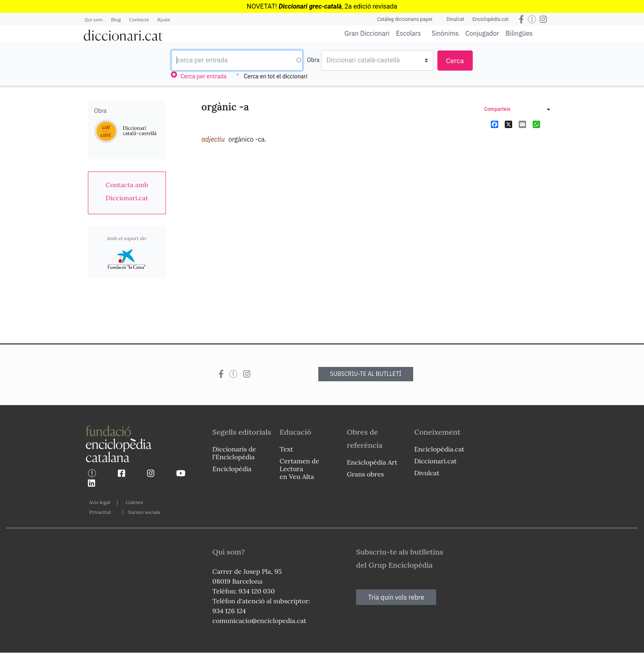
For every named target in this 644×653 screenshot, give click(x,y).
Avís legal (100, 502)
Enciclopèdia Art (372, 462)
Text (286, 449)
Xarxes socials (144, 512)
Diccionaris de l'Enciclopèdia (234, 453)
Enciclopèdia (232, 469)
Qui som (94, 19)
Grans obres (366, 474)
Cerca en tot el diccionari (276, 76)
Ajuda (164, 19)
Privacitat (100, 512)
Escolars (408, 33)
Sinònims (445, 33)
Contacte (139, 19)
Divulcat (455, 19)
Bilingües (519, 33)
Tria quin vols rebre (396, 597)
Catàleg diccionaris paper (405, 19)
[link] (127, 191)
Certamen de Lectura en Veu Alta (299, 469)
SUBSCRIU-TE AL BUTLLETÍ (366, 374)
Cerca (455, 61)
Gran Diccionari (367, 33)
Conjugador (482, 33)
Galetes (134, 502)
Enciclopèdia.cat (490, 19)
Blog (116, 19)
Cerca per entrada (203, 76)
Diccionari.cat (435, 461)
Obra (313, 60)
